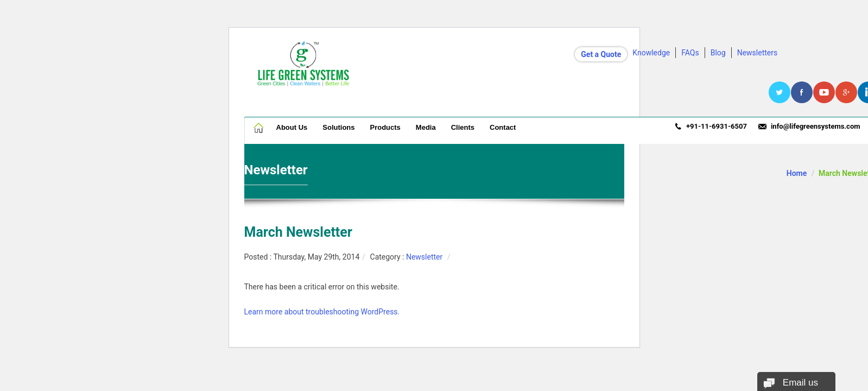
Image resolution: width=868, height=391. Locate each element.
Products (385, 127)
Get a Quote (601, 54)
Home (259, 128)
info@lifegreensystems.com (816, 126)
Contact (503, 127)
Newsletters (758, 53)
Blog (718, 53)
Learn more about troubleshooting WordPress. (322, 312)
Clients (463, 127)
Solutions (338, 127)
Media (426, 127)
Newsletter (424, 257)
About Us (292, 127)
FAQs (690, 53)
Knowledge (651, 53)
